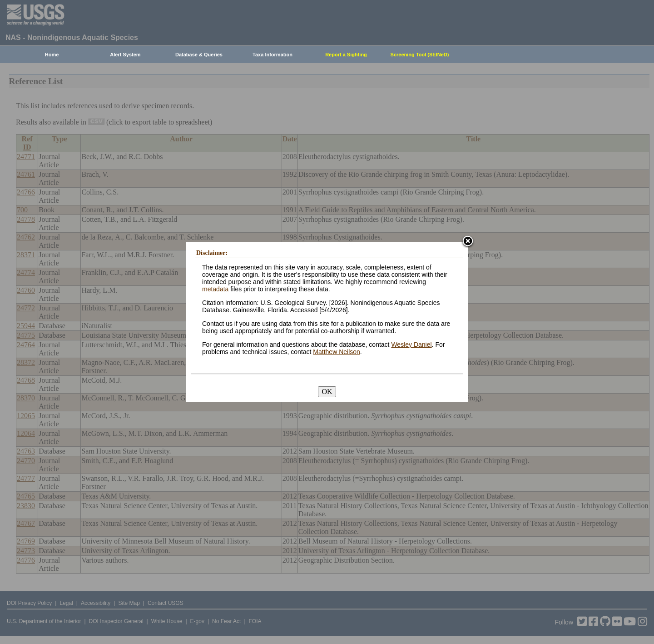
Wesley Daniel (411, 344)
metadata (215, 289)
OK (327, 392)
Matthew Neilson (337, 352)
